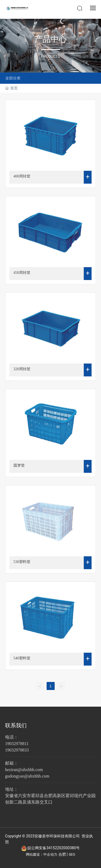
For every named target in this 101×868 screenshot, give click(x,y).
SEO (72, 854)
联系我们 (16, 725)
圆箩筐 (19, 465)
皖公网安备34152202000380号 (54, 848)
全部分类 (13, 78)
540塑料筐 (22, 658)
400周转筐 (22, 176)
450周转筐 (22, 273)
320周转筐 (22, 369)
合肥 (62, 854)
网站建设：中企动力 (42, 854)
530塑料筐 (22, 562)
